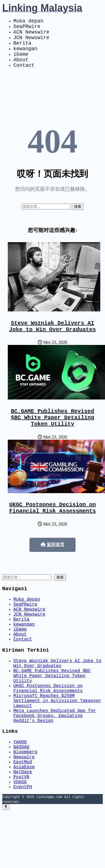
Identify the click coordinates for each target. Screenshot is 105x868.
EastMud (23, 812)
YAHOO (20, 788)
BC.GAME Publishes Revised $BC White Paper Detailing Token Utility (52, 432)
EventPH (23, 843)
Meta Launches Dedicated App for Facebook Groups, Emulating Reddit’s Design (55, 758)
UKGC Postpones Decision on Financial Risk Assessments (52, 524)
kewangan (25, 55)
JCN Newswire (31, 42)
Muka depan (28, 22)
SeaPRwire (27, 28)
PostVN (21, 830)
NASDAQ (21, 794)
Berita (22, 48)
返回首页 (52, 562)
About (21, 68)
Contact (24, 75)
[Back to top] (6, 863)
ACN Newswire (31, 35)
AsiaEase (24, 818)
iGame (21, 62)
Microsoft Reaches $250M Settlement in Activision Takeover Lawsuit (57, 740)
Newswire (24, 806)
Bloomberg (25, 800)
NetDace (23, 824)
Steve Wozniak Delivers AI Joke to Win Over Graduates (52, 337)
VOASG (20, 836)
